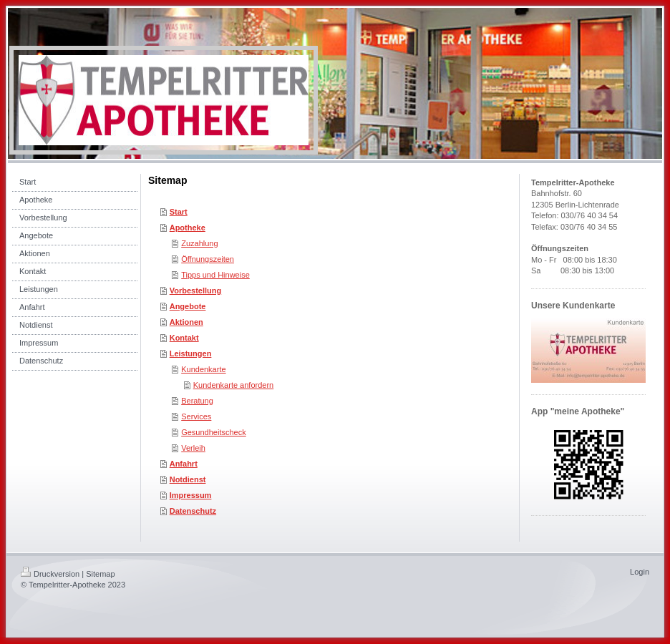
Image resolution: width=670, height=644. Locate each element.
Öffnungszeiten (208, 259)
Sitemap (100, 574)
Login (640, 572)
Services (196, 416)
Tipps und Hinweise (215, 275)
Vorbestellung (196, 291)
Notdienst (188, 479)
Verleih (193, 448)
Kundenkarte (203, 369)
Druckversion (50, 574)
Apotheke (188, 228)
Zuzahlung (199, 243)
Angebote (188, 306)
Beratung (197, 401)
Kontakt (184, 338)
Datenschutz (193, 511)
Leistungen (191, 353)
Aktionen (186, 322)
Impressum (191, 495)
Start (179, 212)
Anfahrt (184, 464)
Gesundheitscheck (214, 432)
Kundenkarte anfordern (234, 385)
